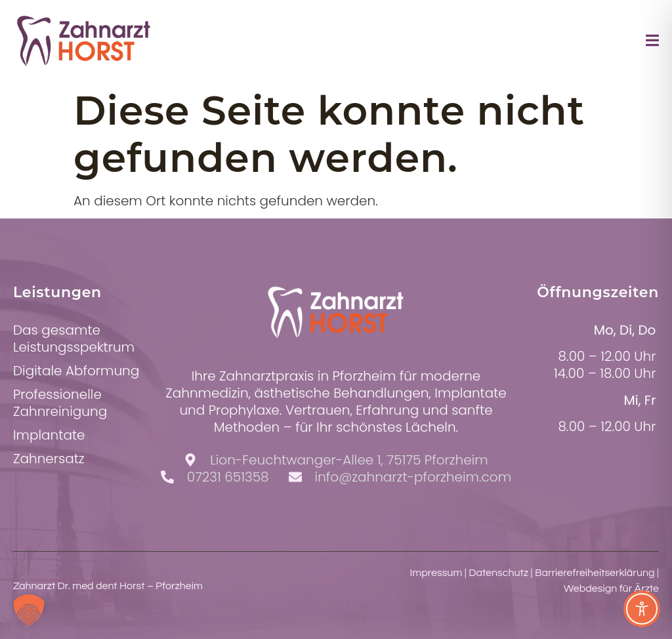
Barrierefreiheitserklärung (595, 573)
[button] (29, 610)
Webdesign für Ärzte (611, 588)
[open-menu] (652, 43)
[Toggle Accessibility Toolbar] (642, 609)
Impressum (436, 573)
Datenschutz (498, 573)
